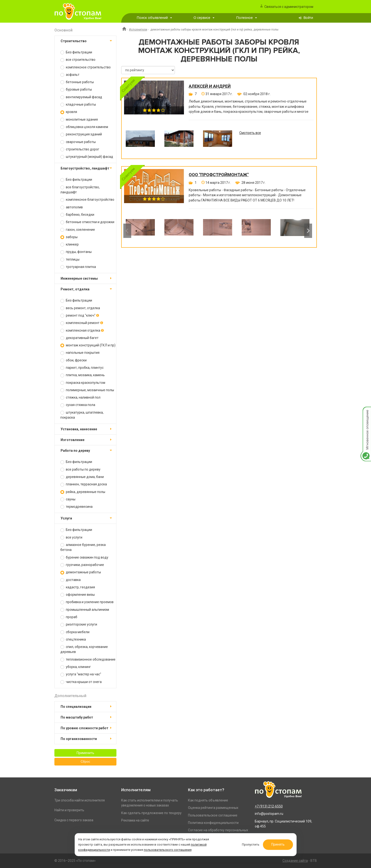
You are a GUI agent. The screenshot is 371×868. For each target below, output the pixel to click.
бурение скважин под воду (84, 557)
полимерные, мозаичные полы (87, 390)
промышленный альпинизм (85, 610)
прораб (69, 617)
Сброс (85, 762)
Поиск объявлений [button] (154, 18)
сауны (68, 499)
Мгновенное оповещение (366, 412)
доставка (71, 580)
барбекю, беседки (77, 215)
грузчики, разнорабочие (82, 565)
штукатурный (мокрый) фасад (87, 157)
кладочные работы (78, 105)
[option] (140, 142)
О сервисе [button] (204, 18)
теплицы (70, 259)
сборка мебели (75, 632)
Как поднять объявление (208, 800)
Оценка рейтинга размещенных (213, 808)
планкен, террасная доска (84, 484)
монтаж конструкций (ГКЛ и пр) (88, 345)
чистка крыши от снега (81, 682)
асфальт (70, 75)
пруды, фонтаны (76, 252)
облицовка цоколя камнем (84, 127)
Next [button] (308, 231)
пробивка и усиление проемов (87, 602)
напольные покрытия (80, 353)
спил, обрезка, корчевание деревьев (84, 649)
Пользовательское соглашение (213, 815)
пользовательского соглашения (168, 850)
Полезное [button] (247, 18)
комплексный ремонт (82, 323)
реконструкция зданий (81, 134)
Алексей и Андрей (210, 86)
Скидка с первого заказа (74, 820)
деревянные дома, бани (82, 477)
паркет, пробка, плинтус (82, 368)
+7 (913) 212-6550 (269, 806)
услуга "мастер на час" (81, 674)
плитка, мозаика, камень (83, 375)
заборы (69, 237)
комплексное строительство (86, 67)
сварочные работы (78, 142)
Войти (308, 18)
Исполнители (138, 30)
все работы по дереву (80, 470)
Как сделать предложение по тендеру (151, 813)
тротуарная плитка (78, 267)
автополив (72, 207)
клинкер (70, 244)
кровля (69, 112)
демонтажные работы (81, 572)
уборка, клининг (76, 667)
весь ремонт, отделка (80, 308)
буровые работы (76, 90)
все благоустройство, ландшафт (80, 190)
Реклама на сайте (135, 820)
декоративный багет (79, 338)
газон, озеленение (78, 230)
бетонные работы (77, 82)
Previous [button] (127, 231)
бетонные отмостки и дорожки (87, 222)
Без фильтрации (76, 52)
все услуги (71, 537)
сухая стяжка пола (78, 405)
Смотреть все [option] (250, 133)
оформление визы (78, 595)
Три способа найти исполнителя (80, 800)
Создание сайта (295, 861)
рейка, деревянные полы (83, 492)
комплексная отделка (82, 331)
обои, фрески (73, 360)
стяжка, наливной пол (80, 398)
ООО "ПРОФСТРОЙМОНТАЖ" (219, 175)
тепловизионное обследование (88, 660)
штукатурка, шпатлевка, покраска (82, 415)
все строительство (78, 60)
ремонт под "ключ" (80, 316)
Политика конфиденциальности (213, 823)
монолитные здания (79, 120)
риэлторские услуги (79, 624)
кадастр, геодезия (78, 587)
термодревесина (76, 507)
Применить (85, 753)
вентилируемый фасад (81, 97)
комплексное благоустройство (87, 200)
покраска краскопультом (83, 383)
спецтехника (73, 639)
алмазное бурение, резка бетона (83, 547)
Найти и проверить (69, 810)
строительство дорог (80, 149)
